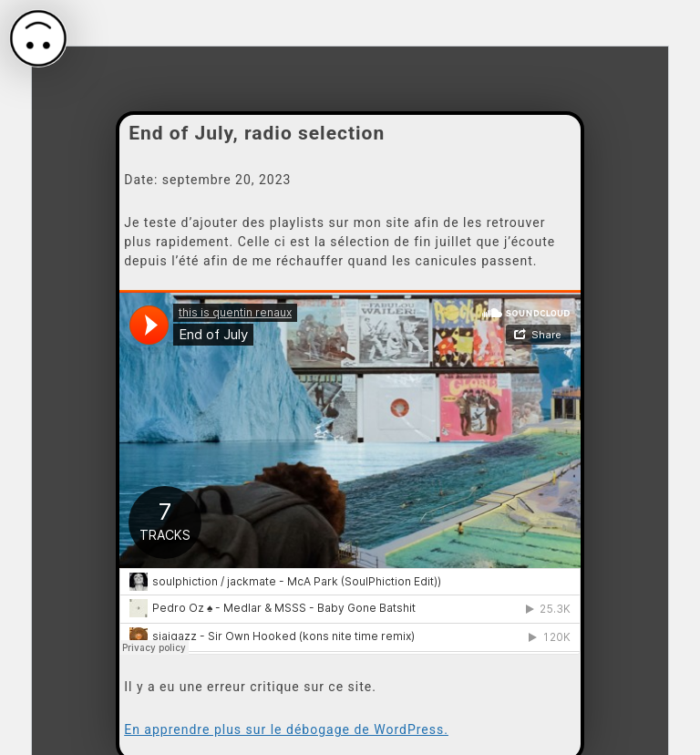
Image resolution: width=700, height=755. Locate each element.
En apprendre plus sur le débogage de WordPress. (286, 729)
